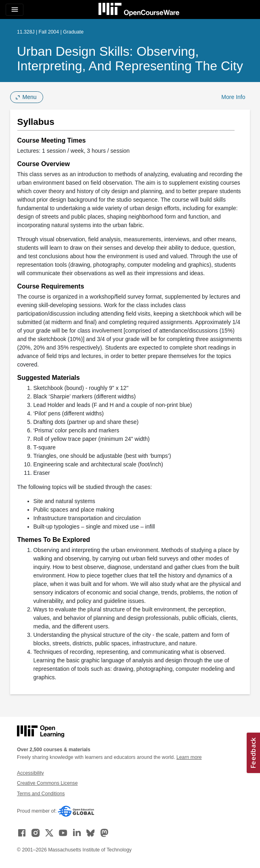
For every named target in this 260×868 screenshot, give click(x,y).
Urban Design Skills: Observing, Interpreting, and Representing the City (130, 59)
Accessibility (30, 773)
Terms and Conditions (41, 794)
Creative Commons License (47, 783)
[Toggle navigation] (15, 10)
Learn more (189, 757)
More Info (233, 97)
